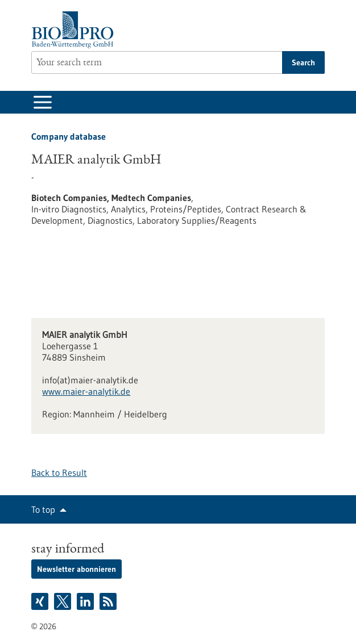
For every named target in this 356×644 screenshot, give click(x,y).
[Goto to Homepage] (75, 30)
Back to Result (59, 472)
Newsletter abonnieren (76, 569)
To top (43, 509)
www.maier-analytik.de (86, 391)
